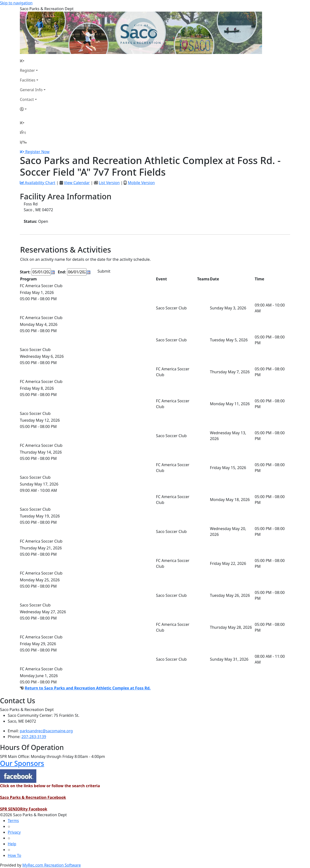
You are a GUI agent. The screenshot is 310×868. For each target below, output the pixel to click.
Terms (13, 821)
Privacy (14, 832)
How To (14, 855)
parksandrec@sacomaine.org (46, 731)
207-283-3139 (34, 737)
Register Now (37, 152)
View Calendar (77, 183)
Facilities (28, 80)
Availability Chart (38, 183)
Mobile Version (141, 183)
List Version (109, 183)
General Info (31, 90)
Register (27, 70)
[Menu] (23, 142)
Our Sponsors (22, 763)
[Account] (33, 109)
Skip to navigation (16, 3)
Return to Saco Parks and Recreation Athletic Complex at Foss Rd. (88, 688)
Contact (27, 99)
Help (12, 844)
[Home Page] (33, 61)
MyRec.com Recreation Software (51, 865)
